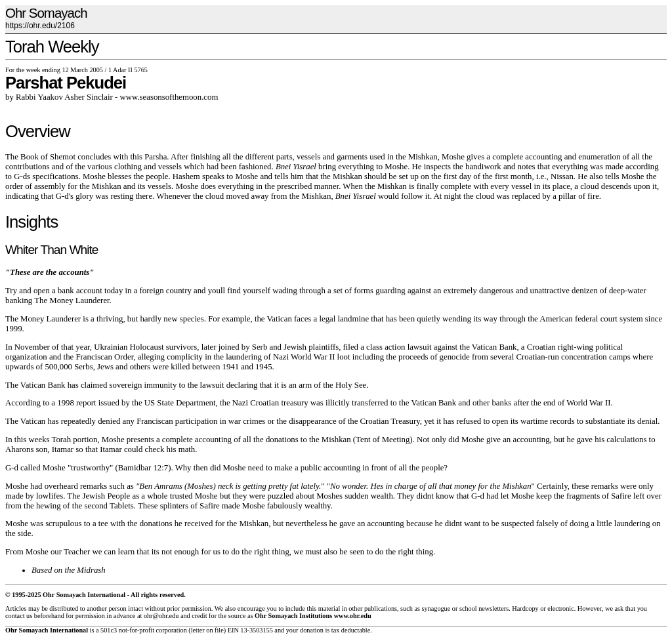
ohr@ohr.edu (161, 616)
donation (312, 630)
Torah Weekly (52, 47)
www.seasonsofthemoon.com (169, 97)
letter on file (207, 630)
